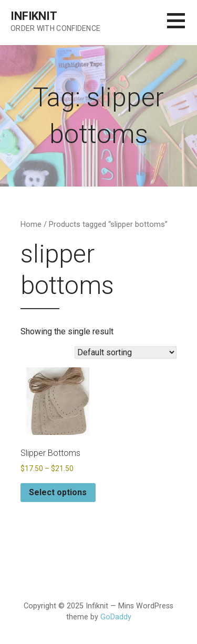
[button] (182, 27)
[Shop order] (126, 352)
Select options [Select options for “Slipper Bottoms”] (58, 492)
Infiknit (34, 16)
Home (31, 224)
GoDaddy (116, 617)
